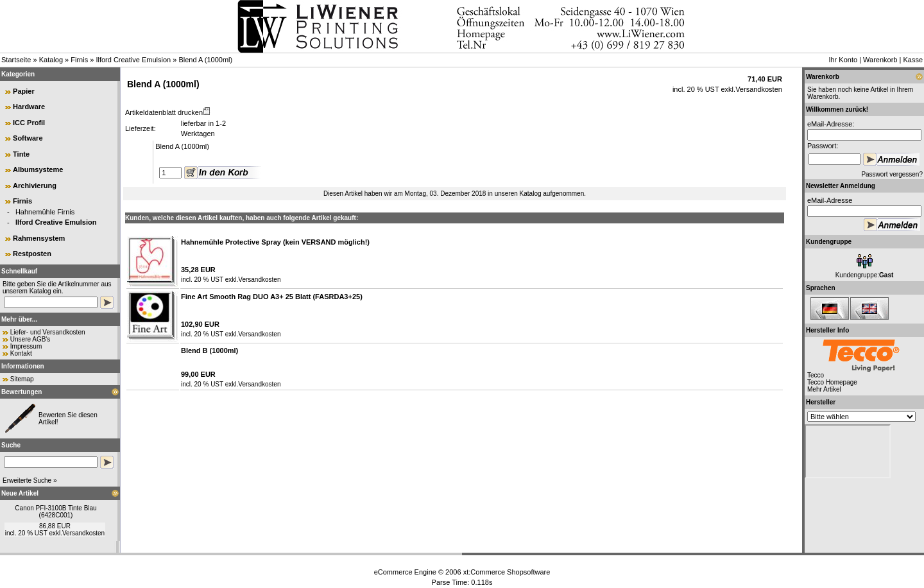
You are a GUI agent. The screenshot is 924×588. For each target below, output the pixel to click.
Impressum (26, 346)
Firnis (79, 60)
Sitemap (22, 379)
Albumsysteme (38, 169)
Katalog (51, 60)
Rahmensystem (39, 238)
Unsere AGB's (30, 339)
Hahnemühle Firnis (45, 212)
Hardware (29, 107)
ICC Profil (29, 123)
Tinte (21, 154)
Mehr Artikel (824, 389)
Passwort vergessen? (892, 174)
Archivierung (35, 186)
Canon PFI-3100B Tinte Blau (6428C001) (56, 512)
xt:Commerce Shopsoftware (507, 572)
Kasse (913, 60)
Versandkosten (83, 533)
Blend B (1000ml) (210, 350)
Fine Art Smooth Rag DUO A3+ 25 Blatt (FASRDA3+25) (272, 297)
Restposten (32, 254)
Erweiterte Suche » (30, 480)
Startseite (16, 60)
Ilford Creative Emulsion (133, 60)
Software (28, 138)
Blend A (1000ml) (205, 60)
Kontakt (21, 353)
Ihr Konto (843, 60)
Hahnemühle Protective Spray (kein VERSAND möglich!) (275, 242)
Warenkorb (880, 60)
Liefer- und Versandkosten (48, 332)
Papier (24, 91)
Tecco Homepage (832, 382)
